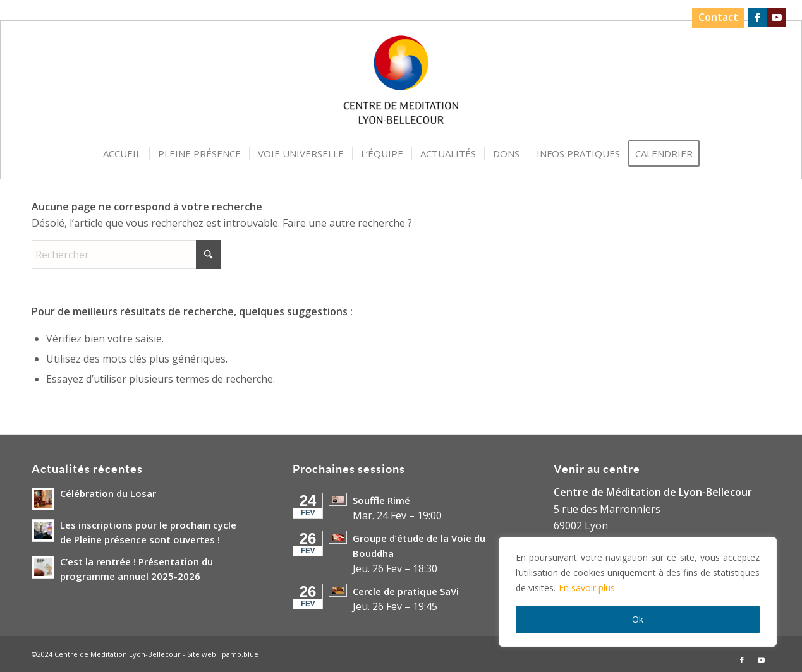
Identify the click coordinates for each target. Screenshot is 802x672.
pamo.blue (240, 654)
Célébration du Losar (108, 493)
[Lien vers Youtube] (777, 17)
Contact (718, 17)
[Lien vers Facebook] (757, 17)
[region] (638, 592)
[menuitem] (715, 18)
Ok (638, 619)
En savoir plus (587, 588)
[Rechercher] (126, 255)
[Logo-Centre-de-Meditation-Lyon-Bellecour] (401, 84)
